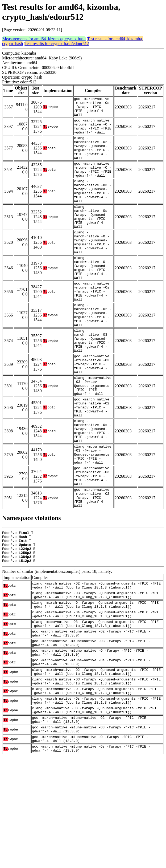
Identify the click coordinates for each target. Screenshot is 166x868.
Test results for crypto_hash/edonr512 (57, 44)
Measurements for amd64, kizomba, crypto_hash (44, 39)
